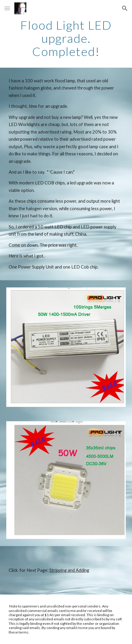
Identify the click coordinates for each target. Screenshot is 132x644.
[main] (66, 38)
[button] (7, 8)
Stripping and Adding (69, 570)
